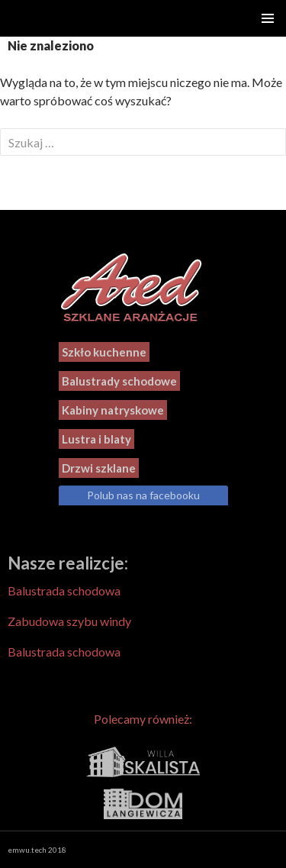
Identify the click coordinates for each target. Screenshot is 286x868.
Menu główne (268, 18)
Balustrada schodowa (64, 590)
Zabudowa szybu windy (69, 621)
